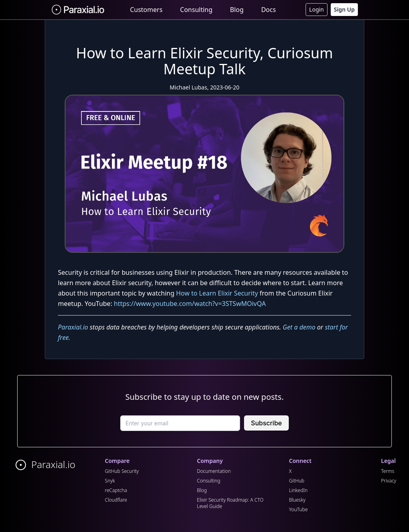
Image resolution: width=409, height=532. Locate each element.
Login (317, 9)
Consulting (196, 10)
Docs (269, 10)
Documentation (214, 471)
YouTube (299, 509)
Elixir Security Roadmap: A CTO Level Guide (230, 503)
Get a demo (299, 327)
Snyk (110, 481)
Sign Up (344, 9)
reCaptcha (116, 490)
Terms (388, 471)
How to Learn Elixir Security (217, 293)
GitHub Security (122, 471)
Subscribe (266, 423)
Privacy (389, 481)
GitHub (297, 481)
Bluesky (297, 500)
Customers (146, 10)
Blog (237, 10)
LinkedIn (299, 490)
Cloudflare (116, 500)
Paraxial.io (73, 327)
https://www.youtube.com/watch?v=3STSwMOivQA (190, 304)
